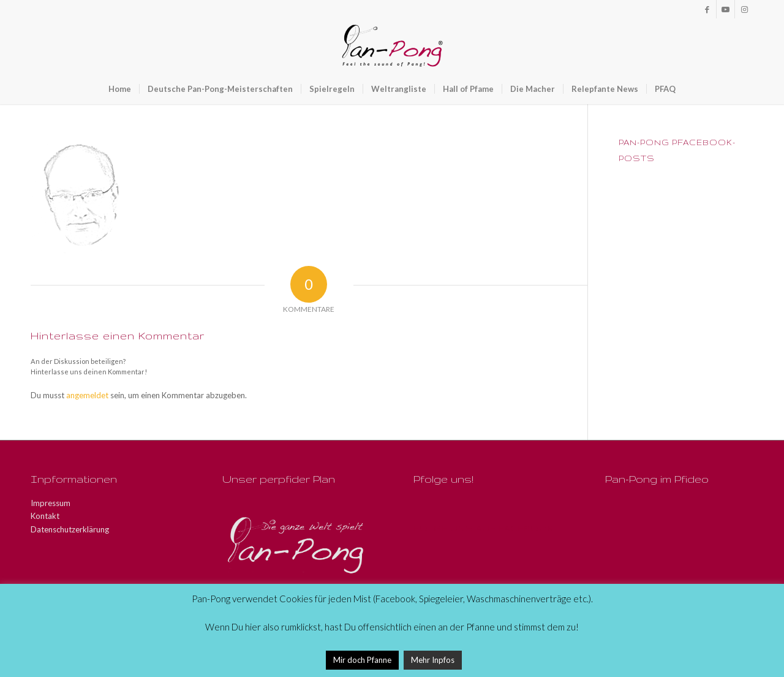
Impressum (51, 503)
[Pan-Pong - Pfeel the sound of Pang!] (392, 46)
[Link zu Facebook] (707, 9)
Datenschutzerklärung (70, 529)
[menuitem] (120, 89)
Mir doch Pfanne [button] (362, 660)
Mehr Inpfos (433, 660)
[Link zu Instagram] (744, 9)
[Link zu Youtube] (726, 9)
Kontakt (45, 516)
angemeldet (87, 395)
